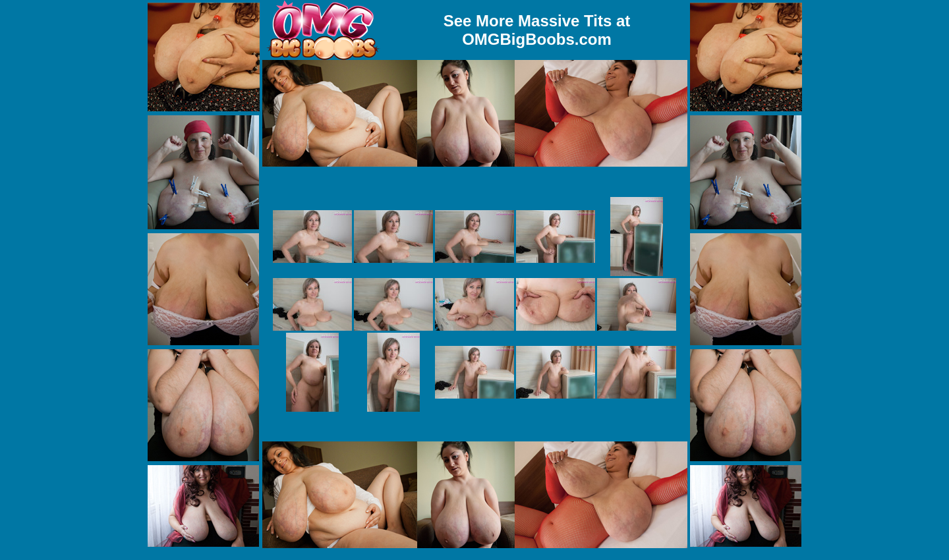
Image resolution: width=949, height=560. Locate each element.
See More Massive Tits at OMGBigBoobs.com (537, 30)
